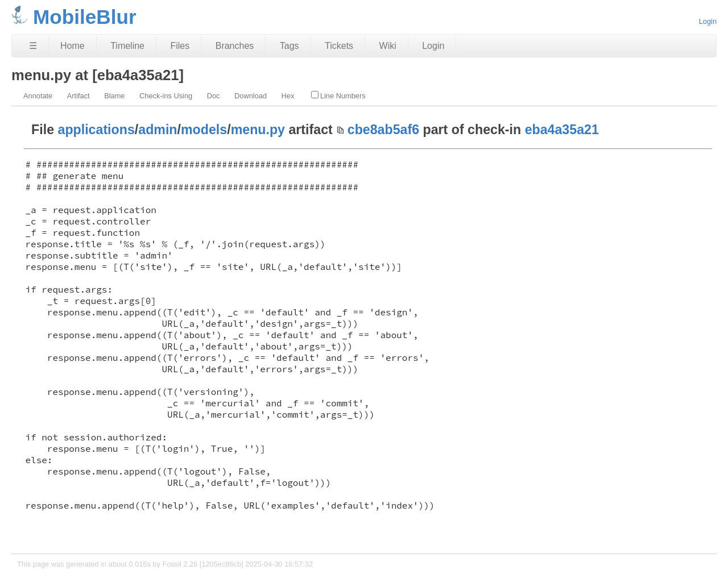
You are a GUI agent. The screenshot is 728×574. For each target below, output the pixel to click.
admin (158, 130)
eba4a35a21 (562, 130)
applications (96, 130)
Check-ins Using (166, 96)
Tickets (339, 46)
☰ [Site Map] (33, 46)
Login (708, 21)
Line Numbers (338, 95)
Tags (289, 46)
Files (180, 46)
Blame (114, 96)
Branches (235, 46)
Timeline (127, 46)
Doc (214, 96)
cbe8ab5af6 (383, 130)
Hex (288, 96)
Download (251, 96)
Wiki (388, 46)
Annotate (38, 96)
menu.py (258, 130)
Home (73, 46)
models (204, 130)
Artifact (78, 96)
